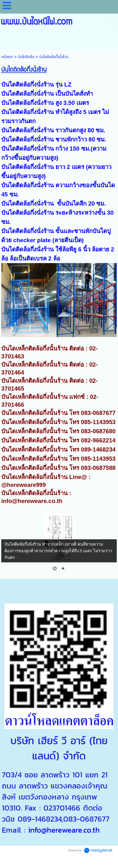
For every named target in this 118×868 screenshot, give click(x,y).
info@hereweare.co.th (64, 830)
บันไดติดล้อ (26, 57)
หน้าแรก (7, 57)
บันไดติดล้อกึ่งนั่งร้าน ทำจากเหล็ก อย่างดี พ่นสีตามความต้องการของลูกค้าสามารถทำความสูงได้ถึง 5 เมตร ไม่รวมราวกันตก (58, 551)
